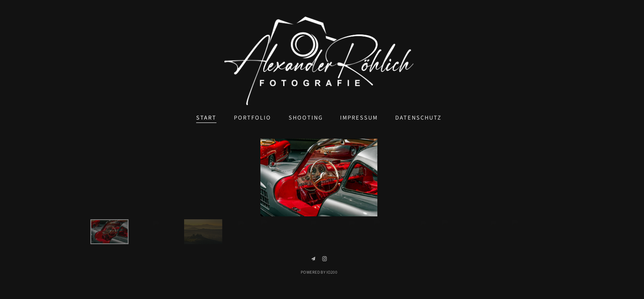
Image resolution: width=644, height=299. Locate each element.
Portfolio (253, 118)
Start (206, 118)
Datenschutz (418, 118)
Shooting (306, 118)
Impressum (359, 118)
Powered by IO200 (319, 272)
